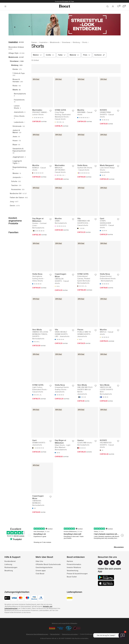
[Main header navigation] (5, 6)
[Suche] (107, 6)
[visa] (14, 598)
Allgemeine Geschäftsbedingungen (37, 634)
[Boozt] (65, 6)
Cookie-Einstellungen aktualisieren (90, 634)
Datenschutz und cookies (70, 634)
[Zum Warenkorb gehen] (124, 6)
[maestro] (27, 598)
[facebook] (100, 563)
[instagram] (106, 563)
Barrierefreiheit (55, 634)
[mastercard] (21, 598)
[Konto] (113, 6)
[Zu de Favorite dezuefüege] (51, 111)
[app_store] (106, 583)
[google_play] (106, 577)
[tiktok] (118, 563)
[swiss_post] (70, 598)
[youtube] (112, 563)
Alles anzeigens (119, 547)
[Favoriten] (118, 6)
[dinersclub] (41, 598)
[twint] (7, 598)
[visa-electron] (34, 598)
